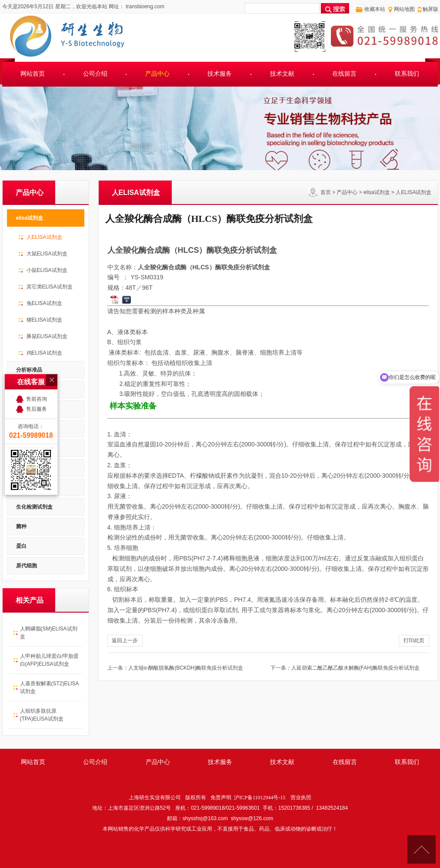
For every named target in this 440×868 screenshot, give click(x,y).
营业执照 (301, 798)
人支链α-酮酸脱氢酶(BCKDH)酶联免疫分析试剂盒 (186, 668)
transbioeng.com (144, 7)
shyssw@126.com (252, 818)
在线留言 (344, 74)
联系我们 (407, 74)
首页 (326, 192)
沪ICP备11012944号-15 (260, 798)
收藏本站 (375, 9)
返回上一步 (125, 640)
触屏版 (430, 9)
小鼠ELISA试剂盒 (47, 270)
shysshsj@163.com (205, 818)
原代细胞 (27, 566)
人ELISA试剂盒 (413, 192)
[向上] (422, 850)
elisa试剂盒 (377, 192)
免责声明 (221, 798)
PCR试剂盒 (29, 468)
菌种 (21, 526)
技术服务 (220, 74)
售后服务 (37, 366)
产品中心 (157, 74)
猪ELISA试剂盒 (44, 320)
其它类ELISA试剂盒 (50, 287)
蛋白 (21, 546)
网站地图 (404, 9)
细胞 (21, 487)
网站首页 (33, 74)
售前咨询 (37, 356)
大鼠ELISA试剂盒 (47, 254)
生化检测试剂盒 (34, 507)
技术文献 (282, 74)
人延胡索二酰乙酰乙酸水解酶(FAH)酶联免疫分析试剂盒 (355, 668)
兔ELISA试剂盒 (44, 303)
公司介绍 (95, 74)
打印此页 (414, 640)
